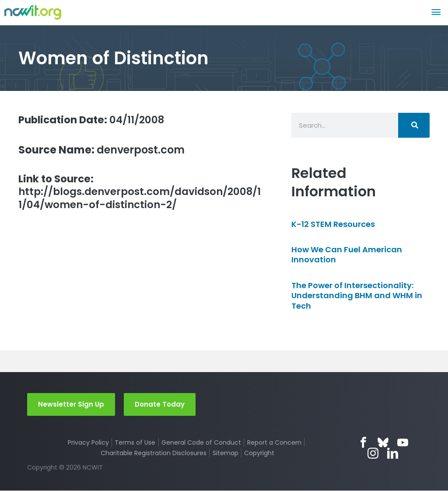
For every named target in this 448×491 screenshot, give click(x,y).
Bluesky (383, 443)
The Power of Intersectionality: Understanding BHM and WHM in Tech (357, 296)
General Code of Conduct (201, 442)
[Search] (414, 125)
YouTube (403, 443)
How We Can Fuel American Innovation (347, 254)
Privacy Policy (88, 442)
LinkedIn (393, 454)
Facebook (363, 443)
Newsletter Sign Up (71, 404)
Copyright (259, 453)
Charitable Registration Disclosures (154, 453)
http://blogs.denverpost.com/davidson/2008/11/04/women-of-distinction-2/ (137, 193)
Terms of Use (135, 442)
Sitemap (226, 453)
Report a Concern (274, 442)
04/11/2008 (94, 120)
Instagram (373, 454)
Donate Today (160, 404)
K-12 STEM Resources (333, 224)
